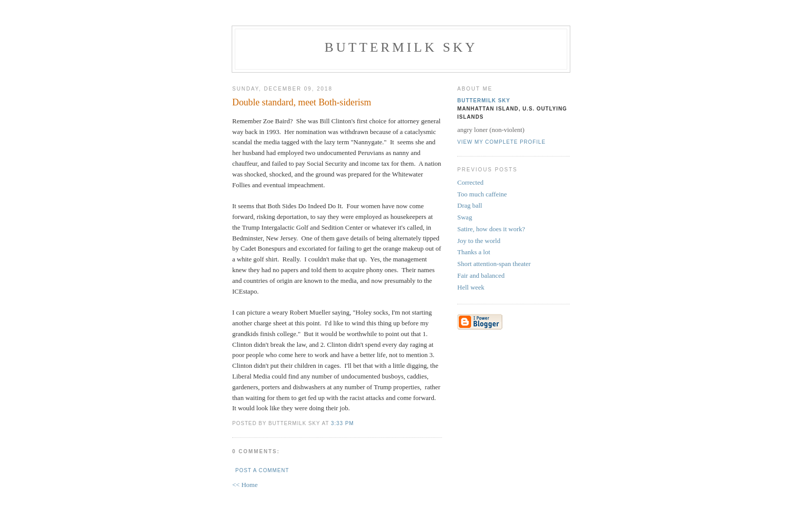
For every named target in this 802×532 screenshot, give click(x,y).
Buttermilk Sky (401, 47)
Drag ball (470, 205)
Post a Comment (262, 470)
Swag (465, 217)
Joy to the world (479, 241)
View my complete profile (502, 142)
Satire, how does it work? (491, 229)
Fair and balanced (481, 275)
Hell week (471, 287)
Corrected (470, 182)
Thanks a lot (474, 252)
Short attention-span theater (494, 264)
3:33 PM (342, 423)
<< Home (245, 485)
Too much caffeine (482, 194)
